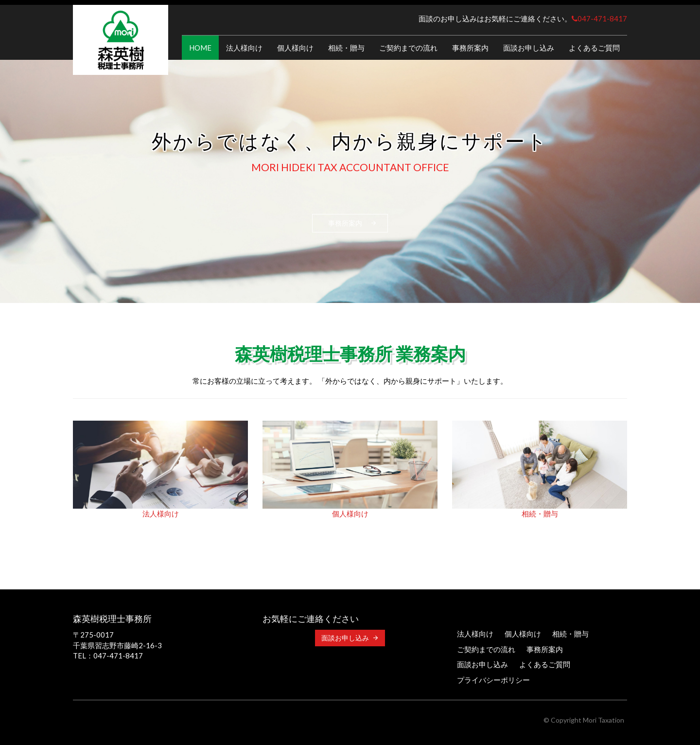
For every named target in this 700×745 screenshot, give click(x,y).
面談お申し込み (529, 48)
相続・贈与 (346, 48)
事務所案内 (470, 48)
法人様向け (244, 48)
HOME (200, 48)
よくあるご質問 (594, 48)
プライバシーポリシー (493, 680)
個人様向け (295, 48)
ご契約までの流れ (408, 48)
